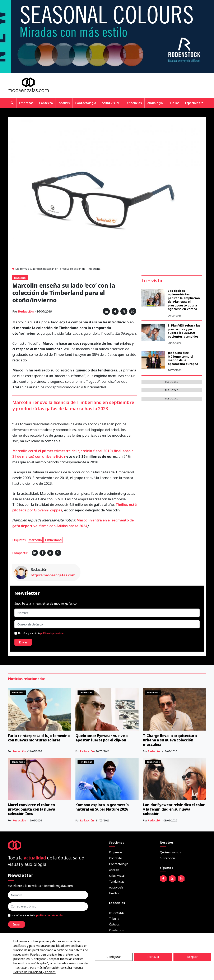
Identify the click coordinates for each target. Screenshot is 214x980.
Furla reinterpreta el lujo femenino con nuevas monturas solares (39, 738)
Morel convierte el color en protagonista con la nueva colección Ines (32, 809)
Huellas (174, 103)
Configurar (114, 957)
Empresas (26, 103)
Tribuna (114, 918)
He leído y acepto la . (42, 633)
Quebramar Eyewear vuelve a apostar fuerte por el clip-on (102, 738)
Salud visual (111, 103)
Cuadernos (116, 930)
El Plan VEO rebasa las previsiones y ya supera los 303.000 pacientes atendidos (184, 331)
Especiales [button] (193, 103)
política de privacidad (52, 633)
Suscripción (167, 858)
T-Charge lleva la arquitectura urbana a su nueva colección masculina (170, 740)
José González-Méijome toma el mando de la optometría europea (183, 358)
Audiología (155, 103)
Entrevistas (117, 913)
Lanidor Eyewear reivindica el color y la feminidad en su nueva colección (174, 809)
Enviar (23, 642)
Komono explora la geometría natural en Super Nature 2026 (102, 807)
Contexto (46, 103)
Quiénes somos (170, 852)
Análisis (64, 103)
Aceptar (192, 957)
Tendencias (133, 103)
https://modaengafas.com (53, 575)
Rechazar (153, 957)
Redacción (26, 311)
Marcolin (35, 540)
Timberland (53, 540)
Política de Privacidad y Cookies (34, 972)
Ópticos (114, 924)
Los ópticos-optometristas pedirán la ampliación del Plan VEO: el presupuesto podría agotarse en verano (184, 300)
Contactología (86, 103)
